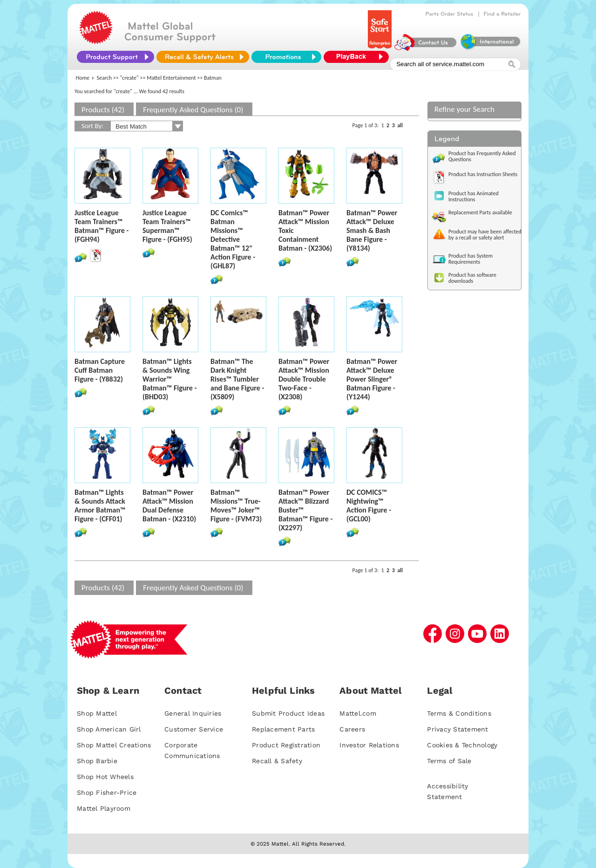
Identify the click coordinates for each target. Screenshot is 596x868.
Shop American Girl (109, 729)
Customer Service (194, 729)
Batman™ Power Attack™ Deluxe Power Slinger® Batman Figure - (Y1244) (372, 379)
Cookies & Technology (462, 745)
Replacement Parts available (480, 212)
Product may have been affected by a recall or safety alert (485, 235)
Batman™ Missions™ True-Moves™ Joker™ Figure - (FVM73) (236, 506)
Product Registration (286, 745)
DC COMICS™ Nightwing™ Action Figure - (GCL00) (369, 506)
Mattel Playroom (104, 808)
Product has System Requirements (471, 259)
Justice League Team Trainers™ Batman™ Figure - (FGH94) (102, 226)
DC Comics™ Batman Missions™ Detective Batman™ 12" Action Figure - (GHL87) (233, 239)
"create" (129, 78)
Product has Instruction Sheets (483, 174)
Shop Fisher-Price (107, 793)
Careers (352, 729)
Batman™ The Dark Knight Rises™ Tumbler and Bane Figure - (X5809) (237, 379)
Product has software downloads (472, 278)
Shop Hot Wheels (105, 777)
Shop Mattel (97, 713)
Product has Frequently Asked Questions (482, 156)
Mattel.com (358, 713)
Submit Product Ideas (288, 713)
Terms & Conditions (459, 713)
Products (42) (103, 110)
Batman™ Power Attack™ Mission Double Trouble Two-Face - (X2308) (304, 379)
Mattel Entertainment (171, 78)
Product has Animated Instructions (474, 196)
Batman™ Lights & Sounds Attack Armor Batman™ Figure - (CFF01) (100, 506)
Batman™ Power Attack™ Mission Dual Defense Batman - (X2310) (169, 506)
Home (83, 78)
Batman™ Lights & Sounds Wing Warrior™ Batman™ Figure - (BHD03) (169, 379)
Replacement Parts (283, 729)
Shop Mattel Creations (114, 745)
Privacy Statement (457, 729)
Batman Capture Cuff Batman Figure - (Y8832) (100, 370)
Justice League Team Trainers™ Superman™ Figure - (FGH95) (167, 226)
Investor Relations (369, 745)
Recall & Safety (277, 761)
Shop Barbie (97, 761)
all (400, 125)
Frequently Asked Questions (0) (193, 110)
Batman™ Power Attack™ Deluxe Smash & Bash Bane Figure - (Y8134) (372, 230)
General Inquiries (193, 713)
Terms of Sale (449, 761)
